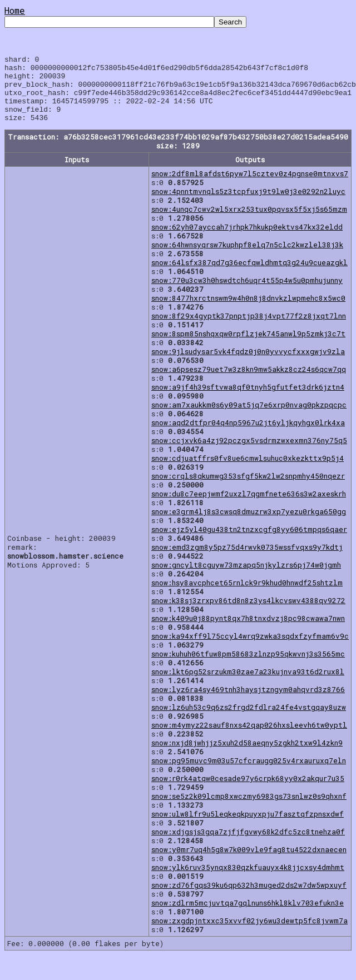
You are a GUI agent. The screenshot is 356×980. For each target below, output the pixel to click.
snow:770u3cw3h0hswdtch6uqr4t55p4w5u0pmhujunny (247, 293)
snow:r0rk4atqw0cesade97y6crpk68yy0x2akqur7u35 (248, 792)
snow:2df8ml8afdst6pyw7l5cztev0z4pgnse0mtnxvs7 (250, 187)
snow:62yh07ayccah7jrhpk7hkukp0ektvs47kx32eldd (247, 240)
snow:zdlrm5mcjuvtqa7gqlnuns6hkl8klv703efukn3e (248, 916)
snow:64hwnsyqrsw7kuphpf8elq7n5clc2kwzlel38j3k (247, 258)
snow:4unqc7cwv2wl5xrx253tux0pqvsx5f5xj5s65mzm (249, 222)
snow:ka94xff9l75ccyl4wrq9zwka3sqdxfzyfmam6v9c (250, 649)
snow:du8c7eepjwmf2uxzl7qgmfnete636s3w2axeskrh (249, 507)
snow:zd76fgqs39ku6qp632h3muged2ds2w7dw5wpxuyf (249, 898)
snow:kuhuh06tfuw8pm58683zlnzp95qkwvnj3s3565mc (248, 667)
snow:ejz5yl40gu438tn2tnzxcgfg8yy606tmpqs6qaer (249, 543)
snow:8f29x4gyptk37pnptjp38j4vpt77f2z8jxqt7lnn (249, 329)
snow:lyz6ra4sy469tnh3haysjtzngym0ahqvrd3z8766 (248, 703)
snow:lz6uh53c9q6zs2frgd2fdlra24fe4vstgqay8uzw (249, 720)
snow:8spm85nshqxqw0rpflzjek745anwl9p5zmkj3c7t (248, 347)
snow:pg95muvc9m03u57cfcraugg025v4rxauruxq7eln (249, 774)
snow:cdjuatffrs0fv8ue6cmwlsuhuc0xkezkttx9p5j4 (248, 471)
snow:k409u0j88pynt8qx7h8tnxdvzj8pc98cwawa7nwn (248, 631)
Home (15, 10)
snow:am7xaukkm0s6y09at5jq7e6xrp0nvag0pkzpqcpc (249, 418)
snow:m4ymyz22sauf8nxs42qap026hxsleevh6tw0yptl (249, 738)
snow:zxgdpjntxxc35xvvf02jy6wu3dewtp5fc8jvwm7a (249, 934)
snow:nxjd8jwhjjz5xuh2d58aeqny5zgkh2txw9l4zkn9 (247, 756)
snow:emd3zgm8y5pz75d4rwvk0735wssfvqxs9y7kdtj (247, 560)
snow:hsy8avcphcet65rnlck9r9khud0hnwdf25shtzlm (247, 596)
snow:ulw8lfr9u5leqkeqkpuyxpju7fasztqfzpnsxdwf (248, 827)
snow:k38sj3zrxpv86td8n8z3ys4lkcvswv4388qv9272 (248, 614)
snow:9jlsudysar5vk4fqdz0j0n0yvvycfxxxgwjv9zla (248, 365)
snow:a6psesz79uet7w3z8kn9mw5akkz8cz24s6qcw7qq (249, 382)
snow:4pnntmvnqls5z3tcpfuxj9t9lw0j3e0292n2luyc (248, 205)
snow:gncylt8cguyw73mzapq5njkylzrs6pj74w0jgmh (246, 578)
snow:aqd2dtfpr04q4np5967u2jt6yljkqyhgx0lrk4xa (248, 436)
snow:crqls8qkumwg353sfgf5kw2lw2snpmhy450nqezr (248, 489)
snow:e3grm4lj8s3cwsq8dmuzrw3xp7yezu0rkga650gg (249, 525)
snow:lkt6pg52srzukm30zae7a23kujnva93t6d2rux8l (248, 685)
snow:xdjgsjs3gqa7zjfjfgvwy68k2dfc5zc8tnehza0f (248, 845)
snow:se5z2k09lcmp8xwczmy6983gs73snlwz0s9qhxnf (249, 809)
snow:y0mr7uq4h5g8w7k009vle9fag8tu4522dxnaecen (249, 863)
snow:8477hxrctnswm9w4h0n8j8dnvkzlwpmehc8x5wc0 (248, 311)
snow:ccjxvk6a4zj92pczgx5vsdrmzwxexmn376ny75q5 (249, 454)
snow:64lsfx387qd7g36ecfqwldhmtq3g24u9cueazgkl (249, 276)
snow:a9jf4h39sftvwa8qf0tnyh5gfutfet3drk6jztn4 (248, 400)
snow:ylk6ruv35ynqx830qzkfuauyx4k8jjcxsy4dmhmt (248, 880)
